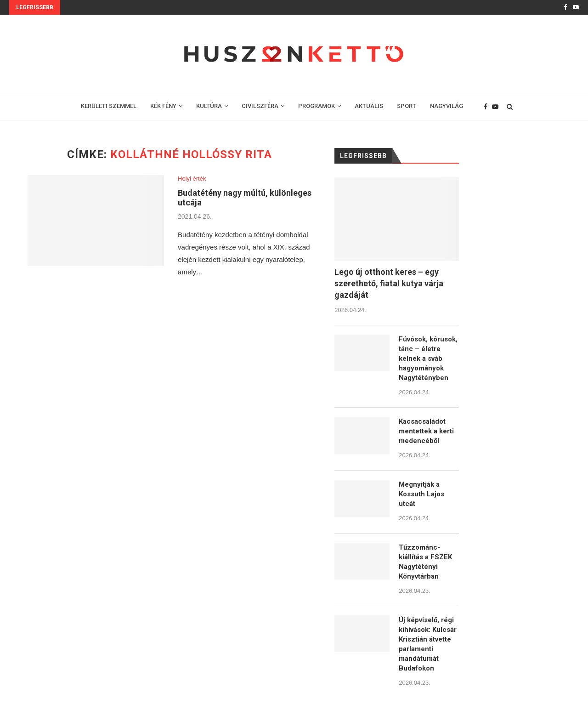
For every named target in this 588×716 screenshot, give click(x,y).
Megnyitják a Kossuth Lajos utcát (421, 494)
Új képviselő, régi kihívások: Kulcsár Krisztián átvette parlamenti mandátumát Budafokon (428, 644)
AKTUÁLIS (369, 106)
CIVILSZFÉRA (260, 106)
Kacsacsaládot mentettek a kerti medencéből (426, 431)
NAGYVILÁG (447, 106)
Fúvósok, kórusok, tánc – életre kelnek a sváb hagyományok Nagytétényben (428, 358)
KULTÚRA (209, 106)
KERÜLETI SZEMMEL (109, 106)
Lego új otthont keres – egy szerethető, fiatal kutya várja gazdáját (389, 283)
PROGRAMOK (317, 106)
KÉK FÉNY (163, 106)
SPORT (407, 106)
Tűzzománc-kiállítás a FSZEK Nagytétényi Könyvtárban (425, 562)
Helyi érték (192, 179)
